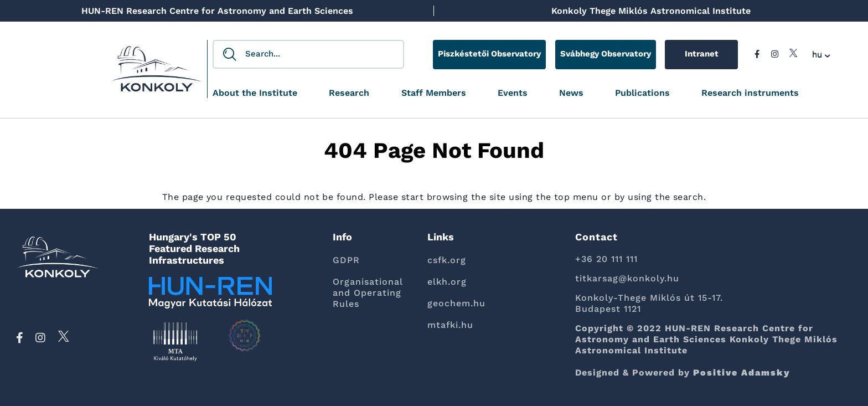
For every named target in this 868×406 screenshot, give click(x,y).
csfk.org (447, 260)
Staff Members (434, 93)
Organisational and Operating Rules (368, 293)
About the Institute (255, 93)
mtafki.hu (450, 325)
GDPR (346, 260)
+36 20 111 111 (606, 259)
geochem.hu (456, 303)
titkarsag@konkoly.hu (627, 278)
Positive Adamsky (742, 372)
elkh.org (447, 282)
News (571, 93)
